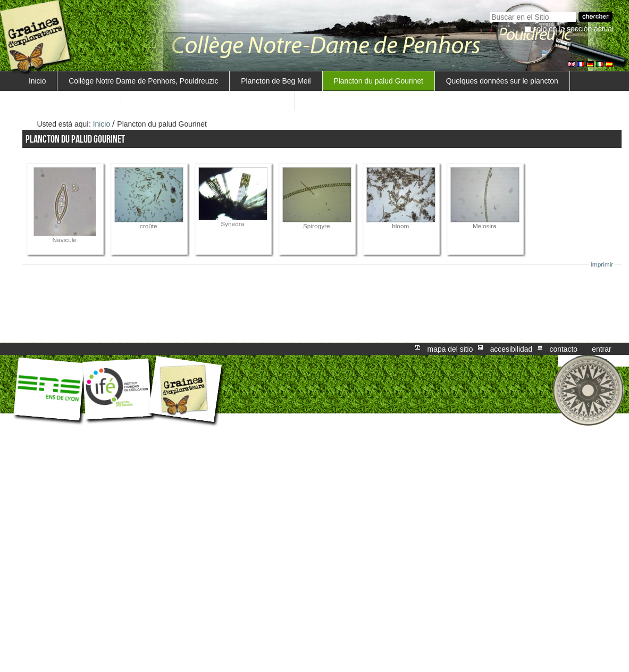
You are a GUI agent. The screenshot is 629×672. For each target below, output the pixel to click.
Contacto (563, 349)
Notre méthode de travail (69, 101)
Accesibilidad (511, 349)
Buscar (490, 11)
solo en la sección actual (574, 29)
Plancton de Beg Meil (276, 81)
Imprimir (602, 264)
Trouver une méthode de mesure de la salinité (208, 101)
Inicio (37, 81)
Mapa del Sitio (450, 349)
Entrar (601, 349)
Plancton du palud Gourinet (378, 81)
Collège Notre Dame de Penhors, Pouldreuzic (143, 81)
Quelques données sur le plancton (502, 81)
